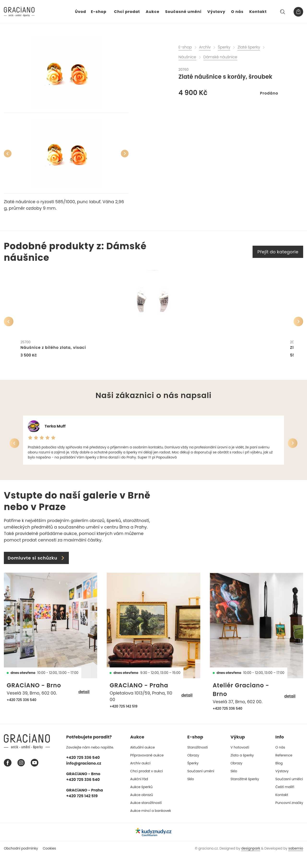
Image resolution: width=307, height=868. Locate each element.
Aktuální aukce (143, 760)
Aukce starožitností (146, 815)
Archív (205, 47)
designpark (251, 861)
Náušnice (187, 57)
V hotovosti (240, 760)
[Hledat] (283, 12)
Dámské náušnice (220, 57)
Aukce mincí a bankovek (151, 823)
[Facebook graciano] (8, 775)
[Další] (125, 154)
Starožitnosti (198, 760)
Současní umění (201, 784)
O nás (237, 12)
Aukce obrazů (142, 807)
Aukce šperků (141, 799)
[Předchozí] (8, 154)
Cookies (49, 861)
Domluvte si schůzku (36, 570)
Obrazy (193, 768)
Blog (279, 776)
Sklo (191, 791)
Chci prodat (127, 12)
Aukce (153, 12)
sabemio (296, 861)
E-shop (99, 12)
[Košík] (298, 12)
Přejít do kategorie (278, 252)
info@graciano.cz (84, 776)
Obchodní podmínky (21, 861)
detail (84, 704)
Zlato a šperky (242, 768)
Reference (284, 768)
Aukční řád (139, 791)
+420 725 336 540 (22, 712)
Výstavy (216, 12)
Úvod (81, 12)
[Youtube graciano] (35, 775)
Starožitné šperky (245, 791)
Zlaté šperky (249, 47)
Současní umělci (289, 791)
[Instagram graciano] (21, 775)
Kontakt (258, 12)
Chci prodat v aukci (147, 784)
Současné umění (183, 12)
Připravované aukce (147, 768)
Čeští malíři (285, 799)
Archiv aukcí (140, 776)
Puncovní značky (289, 815)
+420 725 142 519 (124, 719)
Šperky (224, 47)
